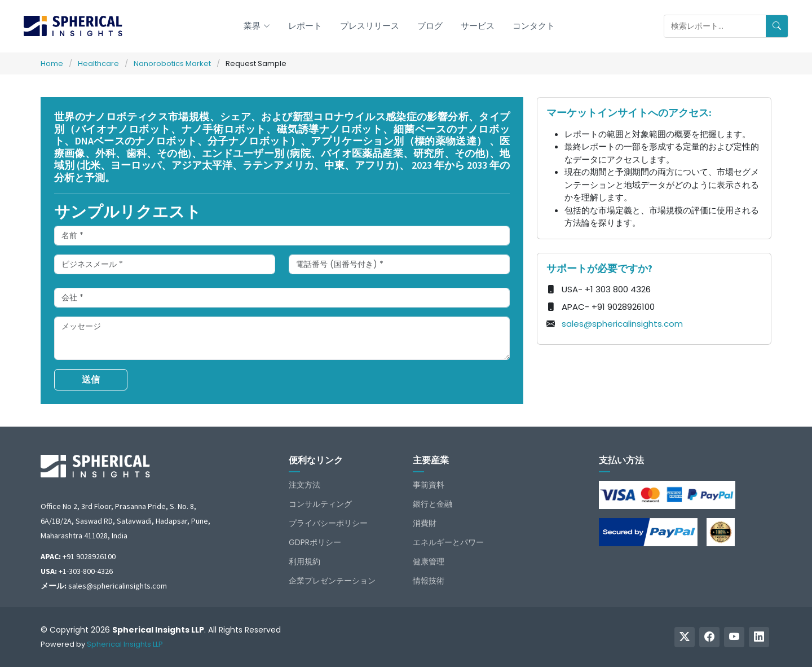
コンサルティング (320, 504)
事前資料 (429, 485)
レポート (305, 26)
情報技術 (429, 581)
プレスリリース (370, 26)
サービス (478, 26)
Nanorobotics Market (172, 63)
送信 (91, 379)
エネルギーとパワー (448, 542)
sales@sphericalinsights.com (622, 324)
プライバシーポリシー (328, 523)
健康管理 (429, 561)
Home (52, 63)
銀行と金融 (433, 504)
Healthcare (98, 63)
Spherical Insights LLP (125, 644)
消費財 (425, 523)
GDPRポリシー (315, 542)
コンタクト (534, 26)
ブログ (430, 26)
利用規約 (304, 561)
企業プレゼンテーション (332, 581)
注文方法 (304, 485)
